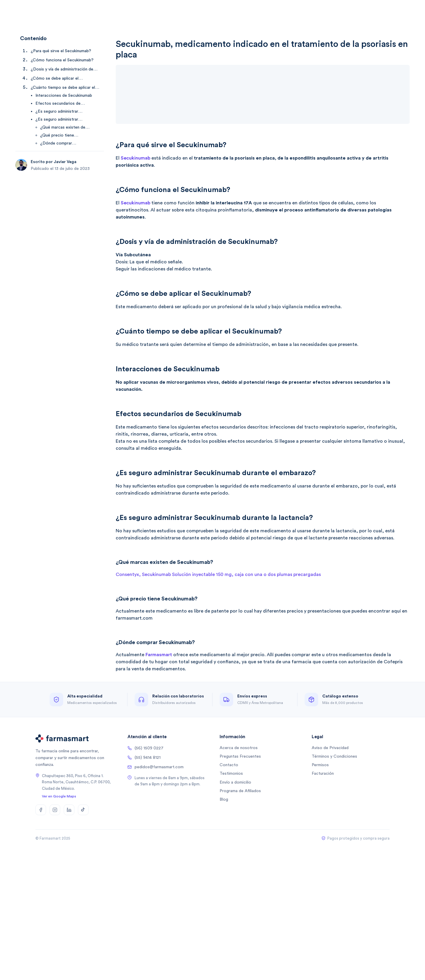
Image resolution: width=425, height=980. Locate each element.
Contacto (229, 765)
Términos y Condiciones (334, 756)
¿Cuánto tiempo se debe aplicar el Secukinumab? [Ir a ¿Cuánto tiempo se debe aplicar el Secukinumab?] (63, 88)
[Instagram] (55, 810)
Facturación (323, 774)
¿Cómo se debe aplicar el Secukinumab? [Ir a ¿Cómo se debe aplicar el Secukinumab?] (55, 79)
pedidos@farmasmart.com (156, 767)
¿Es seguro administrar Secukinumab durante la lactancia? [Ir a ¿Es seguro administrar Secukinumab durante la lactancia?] (67, 120)
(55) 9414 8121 (144, 758)
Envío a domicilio (235, 782)
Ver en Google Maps (59, 796)
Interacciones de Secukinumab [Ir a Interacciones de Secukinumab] (64, 96)
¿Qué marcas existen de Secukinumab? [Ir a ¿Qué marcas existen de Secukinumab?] (63, 128)
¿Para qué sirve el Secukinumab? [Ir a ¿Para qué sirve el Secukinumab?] (61, 51)
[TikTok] (83, 810)
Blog (224, 800)
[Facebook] (41, 810)
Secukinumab (135, 158)
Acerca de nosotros (239, 748)
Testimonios (231, 774)
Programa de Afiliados (240, 791)
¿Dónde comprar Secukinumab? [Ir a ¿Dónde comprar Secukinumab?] (56, 144)
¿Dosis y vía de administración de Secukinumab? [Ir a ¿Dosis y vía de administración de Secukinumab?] (62, 70)
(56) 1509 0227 (146, 748)
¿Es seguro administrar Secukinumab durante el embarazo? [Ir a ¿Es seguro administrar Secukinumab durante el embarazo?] (57, 112)
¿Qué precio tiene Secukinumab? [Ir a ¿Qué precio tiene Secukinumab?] (57, 136)
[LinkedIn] (69, 810)
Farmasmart (159, 655)
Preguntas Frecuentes (240, 756)
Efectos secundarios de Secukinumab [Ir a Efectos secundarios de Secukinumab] (58, 104)
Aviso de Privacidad (330, 748)
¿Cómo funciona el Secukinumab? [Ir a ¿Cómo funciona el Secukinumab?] (62, 60)
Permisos (320, 765)
